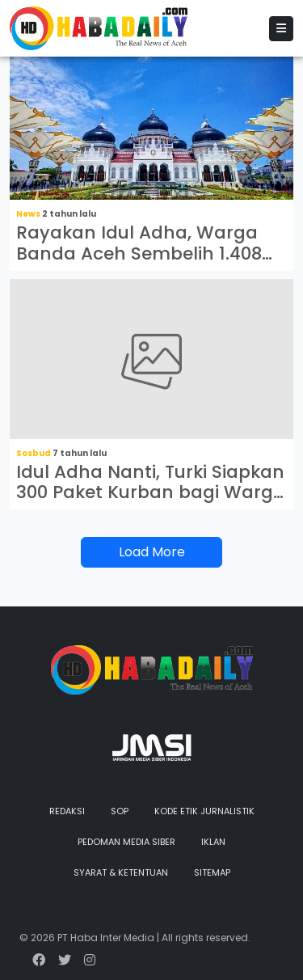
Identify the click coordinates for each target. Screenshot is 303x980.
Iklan (213, 842)
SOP (120, 811)
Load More (152, 552)
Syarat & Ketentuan (121, 872)
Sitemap (212, 872)
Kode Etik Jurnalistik (204, 811)
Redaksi (67, 811)
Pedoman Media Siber (126, 842)
